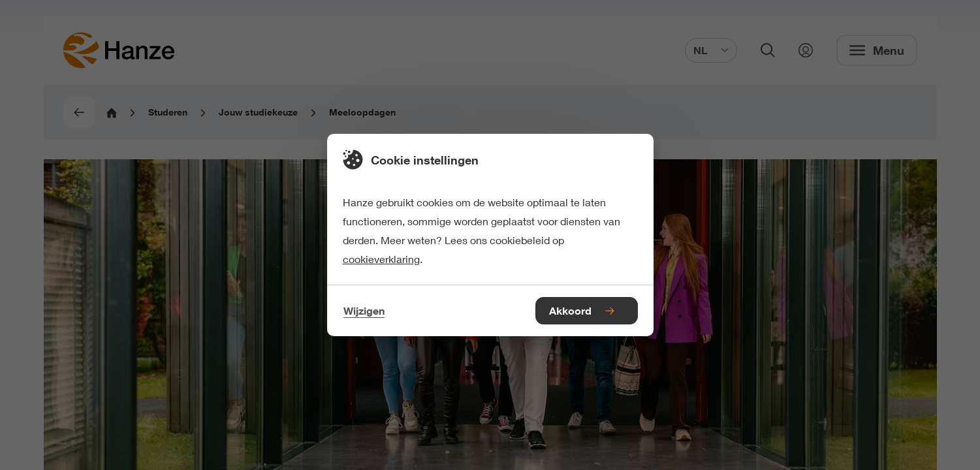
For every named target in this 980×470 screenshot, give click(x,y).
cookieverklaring (381, 259)
